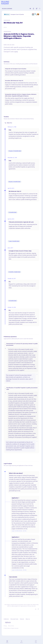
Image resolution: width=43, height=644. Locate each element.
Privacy (5, 626)
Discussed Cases (14, 619)
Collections (6, 619)
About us (28, 619)
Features (22, 619)
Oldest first (8, 123)
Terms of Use (11, 626)
